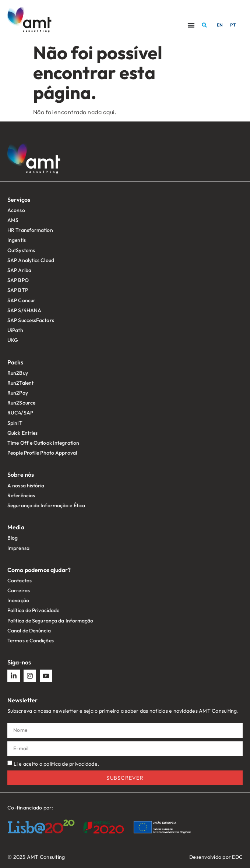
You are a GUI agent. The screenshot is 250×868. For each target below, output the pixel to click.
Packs (15, 362)
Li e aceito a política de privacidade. (57, 764)
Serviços (19, 200)
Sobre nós (21, 474)
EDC (237, 857)
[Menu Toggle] (191, 25)
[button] (204, 25)
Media (16, 527)
